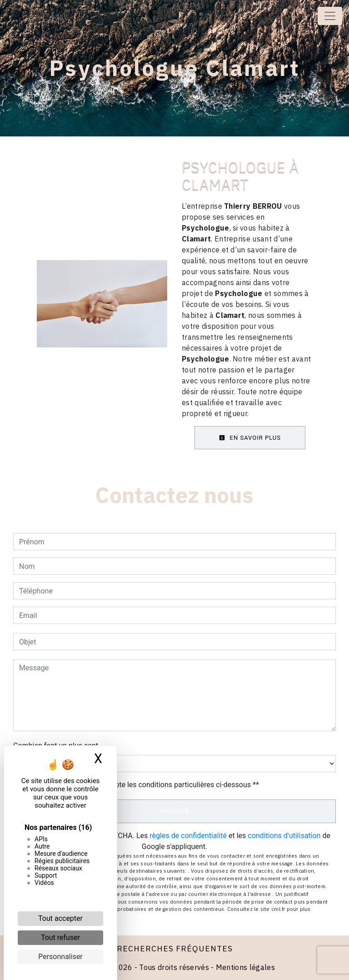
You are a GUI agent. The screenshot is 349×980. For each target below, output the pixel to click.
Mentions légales (244, 967)
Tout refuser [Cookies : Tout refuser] (60, 937)
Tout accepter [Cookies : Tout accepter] (60, 918)
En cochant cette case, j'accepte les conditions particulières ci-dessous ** (141, 785)
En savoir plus (250, 438)
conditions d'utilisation (284, 836)
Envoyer (174, 811)
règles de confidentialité (188, 836)
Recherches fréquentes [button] (175, 948)
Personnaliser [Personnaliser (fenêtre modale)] (60, 957)
